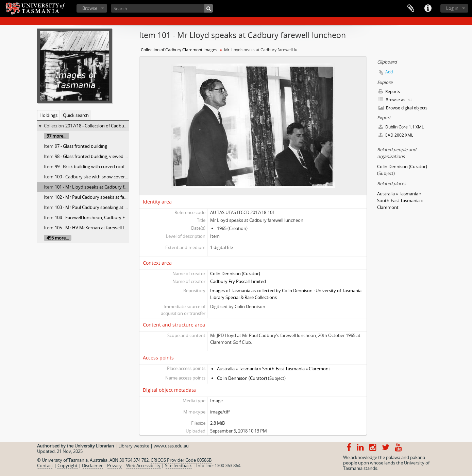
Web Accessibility (143, 465)
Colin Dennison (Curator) (235, 274)
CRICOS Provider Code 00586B (181, 460)
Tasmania (248, 369)
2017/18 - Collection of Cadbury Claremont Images (116, 126)
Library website (134, 446)
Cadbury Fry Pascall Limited (238, 281)
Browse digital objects (403, 108)
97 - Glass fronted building (81, 146)
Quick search (76, 115)
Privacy (114, 465)
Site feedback (178, 465)
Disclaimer (92, 465)
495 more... (58, 238)
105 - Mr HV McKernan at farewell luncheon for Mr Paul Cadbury (119, 228)
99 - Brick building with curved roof (90, 166)
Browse (90, 8)
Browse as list (395, 100)
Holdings (48, 115)
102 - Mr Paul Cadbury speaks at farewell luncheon (105, 197)
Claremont (319, 369)
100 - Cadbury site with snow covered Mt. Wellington (108, 177)
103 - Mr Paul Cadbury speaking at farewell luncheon (107, 207)
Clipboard (411, 8)
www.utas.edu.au (171, 446)
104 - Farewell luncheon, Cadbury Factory (96, 217)
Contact (45, 465)
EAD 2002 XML (396, 135)
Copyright (68, 465)
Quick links (428, 8)
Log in (452, 8)
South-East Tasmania (283, 369)
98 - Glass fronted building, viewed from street (101, 156)
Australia (226, 369)
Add (389, 72)
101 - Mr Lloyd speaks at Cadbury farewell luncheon (107, 187)
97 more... (56, 136)
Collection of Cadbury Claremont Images (179, 50)
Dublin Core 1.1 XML (401, 127)
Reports (389, 92)
